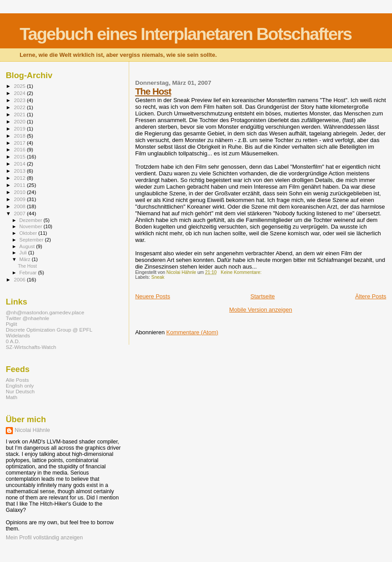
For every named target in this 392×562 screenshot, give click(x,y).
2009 (20, 199)
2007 (20, 213)
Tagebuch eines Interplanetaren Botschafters (186, 34)
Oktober (29, 233)
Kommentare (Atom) (192, 332)
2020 (20, 121)
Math (12, 397)
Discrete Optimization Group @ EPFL (49, 330)
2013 (20, 171)
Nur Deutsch (20, 391)
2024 (20, 93)
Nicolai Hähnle (32, 430)
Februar (29, 273)
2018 (20, 136)
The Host (153, 91)
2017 (20, 143)
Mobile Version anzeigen (261, 310)
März (26, 259)
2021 (20, 114)
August (28, 246)
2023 (20, 100)
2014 (20, 164)
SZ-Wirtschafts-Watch (31, 347)
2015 (20, 156)
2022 (20, 107)
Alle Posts (17, 380)
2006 (20, 279)
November (32, 226)
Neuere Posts (152, 296)
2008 (20, 206)
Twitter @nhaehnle (28, 318)
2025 (20, 86)
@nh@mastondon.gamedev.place (45, 312)
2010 (20, 192)
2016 (20, 149)
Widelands (18, 335)
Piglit (11, 324)
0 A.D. (13, 341)
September (32, 240)
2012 (20, 178)
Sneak (158, 277)
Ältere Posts (371, 296)
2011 (20, 185)
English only (20, 386)
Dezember (32, 220)
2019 (20, 129)
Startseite (263, 296)
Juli (24, 253)
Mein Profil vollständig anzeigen (44, 538)
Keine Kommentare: (242, 272)
